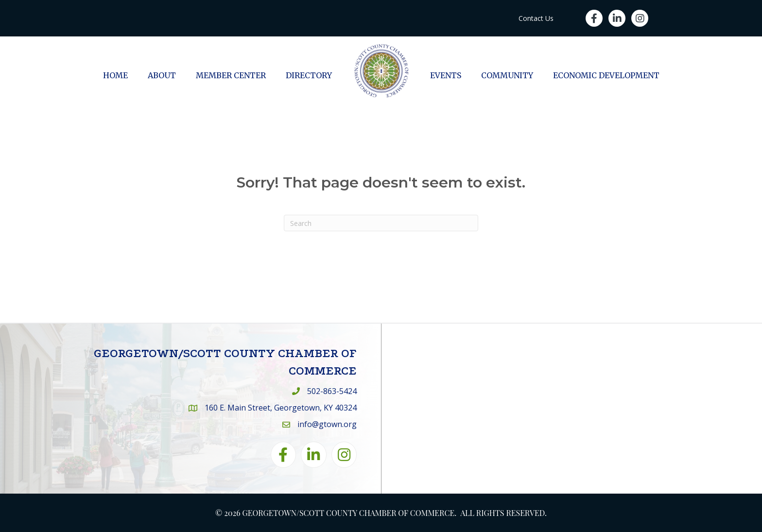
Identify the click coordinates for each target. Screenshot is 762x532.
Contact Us (536, 18)
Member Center (231, 75)
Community (507, 75)
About (162, 75)
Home (115, 75)
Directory (309, 75)
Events (446, 75)
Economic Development (606, 75)
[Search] (381, 223)
